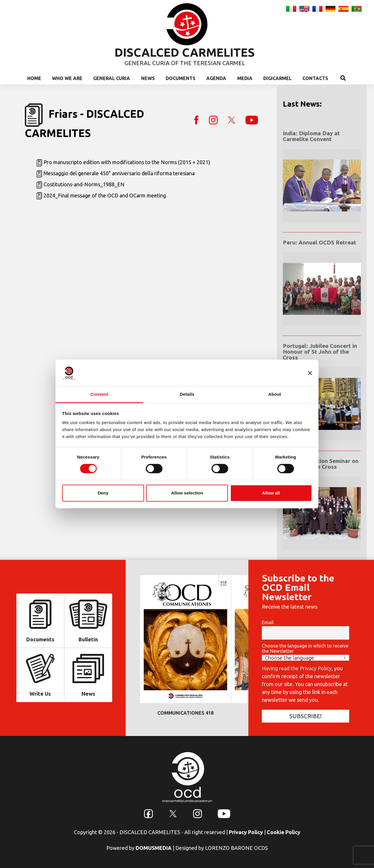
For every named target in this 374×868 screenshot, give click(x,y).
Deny (103, 493)
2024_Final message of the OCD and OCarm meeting (105, 195)
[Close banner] (310, 373)
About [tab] (275, 394)
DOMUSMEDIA (154, 848)
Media (245, 78)
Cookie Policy (284, 832)
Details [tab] (187, 394)
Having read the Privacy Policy (297, 668)
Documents (181, 78)
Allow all (271, 493)
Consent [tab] (99, 394)
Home (34, 78)
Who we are (67, 78)
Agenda (216, 78)
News (148, 78)
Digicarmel (277, 78)
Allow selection (187, 493)
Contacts (315, 78)
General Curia (112, 78)
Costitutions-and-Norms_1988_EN (84, 184)
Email (268, 622)
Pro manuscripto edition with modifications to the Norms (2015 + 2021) (127, 162)
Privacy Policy (246, 832)
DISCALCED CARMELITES (185, 52)
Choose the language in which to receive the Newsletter (305, 648)
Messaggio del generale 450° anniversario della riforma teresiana (119, 173)
